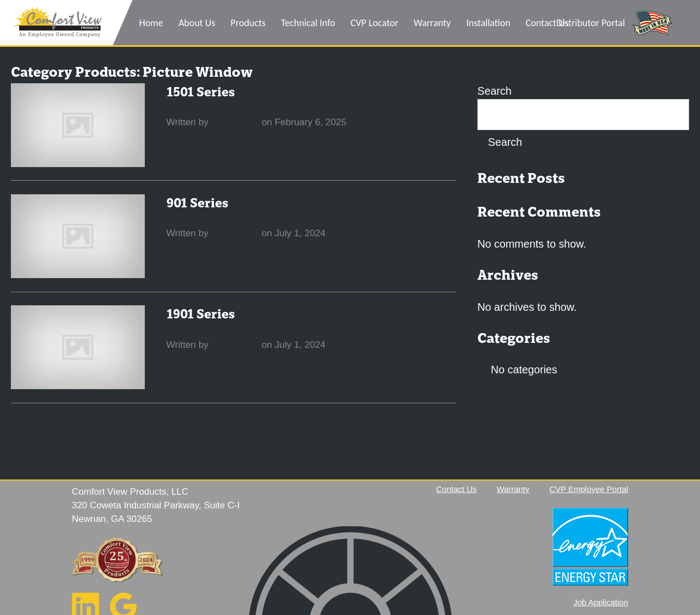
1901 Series (201, 314)
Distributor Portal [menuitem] (591, 23)
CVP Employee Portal (589, 489)
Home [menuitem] (151, 23)
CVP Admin (235, 122)
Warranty (513, 489)
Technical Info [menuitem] (308, 23)
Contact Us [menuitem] (547, 23)
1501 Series (201, 92)
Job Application (601, 602)
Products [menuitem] (248, 23)
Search (495, 91)
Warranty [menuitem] (432, 23)
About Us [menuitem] (197, 23)
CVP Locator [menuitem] (374, 23)
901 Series (198, 203)
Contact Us (456, 489)
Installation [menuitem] (489, 23)
